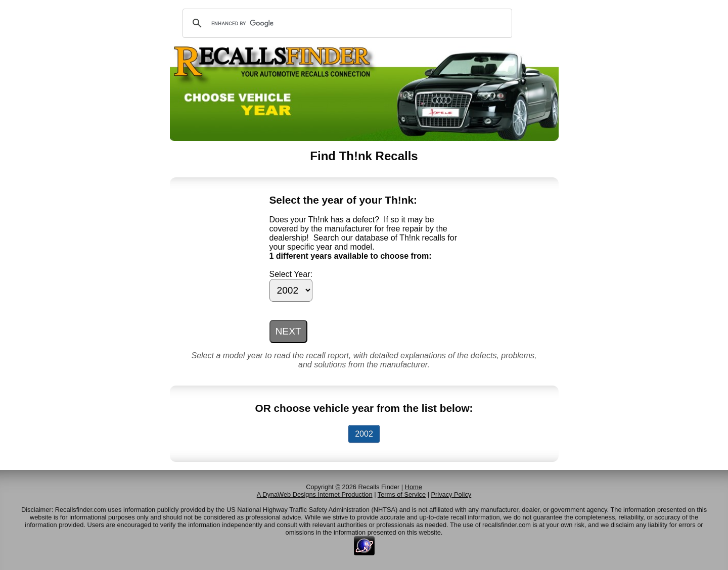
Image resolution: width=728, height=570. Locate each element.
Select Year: (291, 274)
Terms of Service (402, 494)
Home (414, 487)
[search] (346, 23)
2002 (364, 434)
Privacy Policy (451, 494)
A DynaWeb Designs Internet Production (315, 494)
